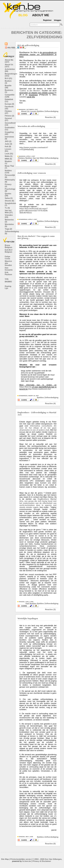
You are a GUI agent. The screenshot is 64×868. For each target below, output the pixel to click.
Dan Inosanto (9, 269)
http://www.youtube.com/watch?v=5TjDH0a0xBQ (34, 148)
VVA (7, 279)
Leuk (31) (9, 154)
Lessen (33, 111)
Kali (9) (8, 146)
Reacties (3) (50, 609)
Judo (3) (8, 144)
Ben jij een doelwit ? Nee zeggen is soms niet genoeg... (36, 237)
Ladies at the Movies (30, 91)
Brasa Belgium (8, 246)
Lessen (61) (8, 150)
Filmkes (21, 158)
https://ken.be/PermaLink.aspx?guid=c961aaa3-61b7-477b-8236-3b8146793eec (34, 211)
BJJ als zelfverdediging (28, 45)
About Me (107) (9, 61)
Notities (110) (8, 172)
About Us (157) (9, 66)
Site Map (5, 859)
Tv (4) (7, 208)
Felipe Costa (8, 258)
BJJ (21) (8, 78)
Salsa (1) (9, 198)
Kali (27, 603)
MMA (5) (8, 159)
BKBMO (8, 282)
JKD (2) (8, 141)
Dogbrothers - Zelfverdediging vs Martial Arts (37, 414)
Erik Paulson (8, 273)
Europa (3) (9, 104)
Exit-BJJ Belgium (9, 251)
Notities (40, 111)
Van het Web (38, 158)
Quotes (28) (8, 195)
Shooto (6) (9, 201)
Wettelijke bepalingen (28, 618)
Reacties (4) (50, 117)
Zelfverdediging (51, 111)
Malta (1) (9, 156)
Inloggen (58, 20)
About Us (25, 111)
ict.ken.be (27, 861)
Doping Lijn (8, 287)
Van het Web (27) (9, 211)
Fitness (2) (9, 116)
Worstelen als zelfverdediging (31, 126)
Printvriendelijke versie (20, 859)
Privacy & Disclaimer (42, 861)
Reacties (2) (50, 164)
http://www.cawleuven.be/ (39, 389)
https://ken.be (25, 387)
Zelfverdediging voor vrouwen (32, 173)
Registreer (47, 20)
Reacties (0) (50, 844)
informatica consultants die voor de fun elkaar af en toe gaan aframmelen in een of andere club (38, 428)
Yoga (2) (8, 229)
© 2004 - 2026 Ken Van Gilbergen (47, 859)
